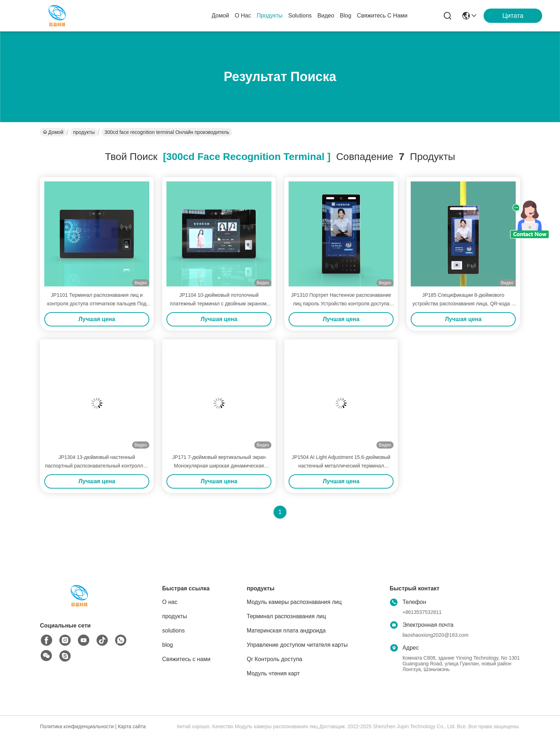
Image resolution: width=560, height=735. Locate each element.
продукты (270, 16)
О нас (243, 16)
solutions (300, 16)
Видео (326, 16)
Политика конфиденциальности (77, 726)
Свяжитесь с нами (382, 16)
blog (346, 16)
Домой (221, 16)
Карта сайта (132, 726)
